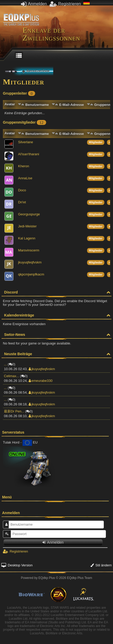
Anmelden (34, 4)
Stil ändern (101, 565)
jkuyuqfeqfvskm (42, 369)
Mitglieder (96, 142)
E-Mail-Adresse (72, 105)
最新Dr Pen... (14, 411)
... (5, 364)
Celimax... (12, 376)
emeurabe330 (41, 381)
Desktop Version (17, 565)
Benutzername (37, 105)
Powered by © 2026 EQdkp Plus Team (56, 578)
